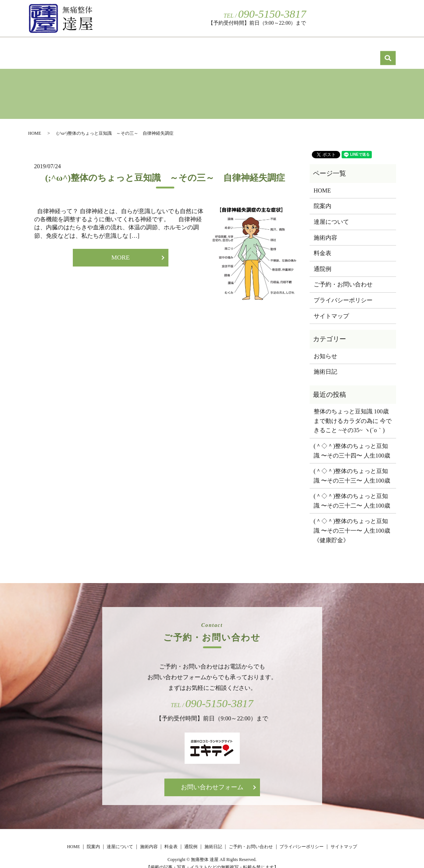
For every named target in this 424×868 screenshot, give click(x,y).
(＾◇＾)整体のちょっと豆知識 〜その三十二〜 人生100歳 (352, 493)
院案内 (103, 48)
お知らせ (325, 348)
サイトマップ (331, 308)
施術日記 (369, 48)
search (388, 18)
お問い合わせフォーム (212, 780)
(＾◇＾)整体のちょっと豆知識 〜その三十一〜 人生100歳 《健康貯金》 (353, 522)
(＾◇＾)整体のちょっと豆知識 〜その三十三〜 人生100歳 (352, 468)
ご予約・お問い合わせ (344, 18)
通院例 (318, 48)
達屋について (159, 48)
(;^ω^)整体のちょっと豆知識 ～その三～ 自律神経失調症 (165, 170)
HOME (54, 48)
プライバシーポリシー (343, 292)
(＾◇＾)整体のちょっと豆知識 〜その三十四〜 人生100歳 (352, 443)
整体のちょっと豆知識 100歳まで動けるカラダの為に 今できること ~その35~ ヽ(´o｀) (353, 413)
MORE (121, 250)
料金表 (270, 48)
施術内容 (219, 48)
